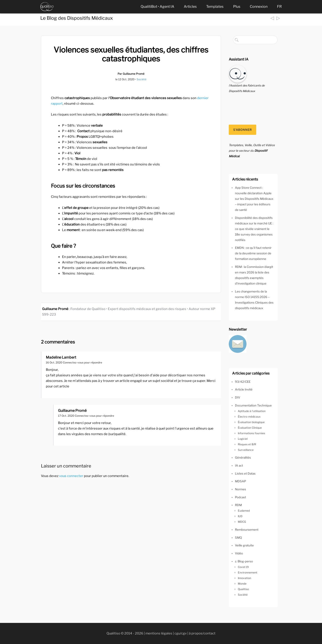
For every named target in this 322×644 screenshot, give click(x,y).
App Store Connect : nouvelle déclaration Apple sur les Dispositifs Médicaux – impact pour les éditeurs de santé (254, 199)
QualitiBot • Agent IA (157, 7)
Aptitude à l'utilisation (252, 411)
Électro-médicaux (249, 417)
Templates (215, 7)
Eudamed (244, 511)
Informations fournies (251, 433)
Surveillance (246, 450)
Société (142, 79)
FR (279, 7)
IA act (239, 465)
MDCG (242, 522)
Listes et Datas (245, 473)
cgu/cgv (181, 633)
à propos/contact (202, 633)
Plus (237, 7)
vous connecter (71, 476)
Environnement (248, 572)
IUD (240, 516)
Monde (242, 584)
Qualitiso (243, 589)
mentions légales (159, 633)
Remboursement (247, 530)
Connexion (259, 7)
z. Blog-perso (244, 561)
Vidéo (239, 553)
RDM (238, 505)
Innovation (244, 578)
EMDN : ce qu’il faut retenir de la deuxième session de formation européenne (253, 253)
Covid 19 (243, 567)
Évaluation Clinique (250, 428)
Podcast (241, 497)
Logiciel (243, 439)
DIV (238, 397)
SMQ (238, 538)
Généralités (243, 457)
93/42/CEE (243, 382)
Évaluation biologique (251, 422)
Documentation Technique (253, 405)
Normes (241, 489)
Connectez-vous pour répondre (82, 362)
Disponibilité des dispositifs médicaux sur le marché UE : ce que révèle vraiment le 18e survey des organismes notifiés (254, 229)
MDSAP (241, 481)
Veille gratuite (244, 545)
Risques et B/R (247, 444)
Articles (190, 7)
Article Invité (244, 389)
